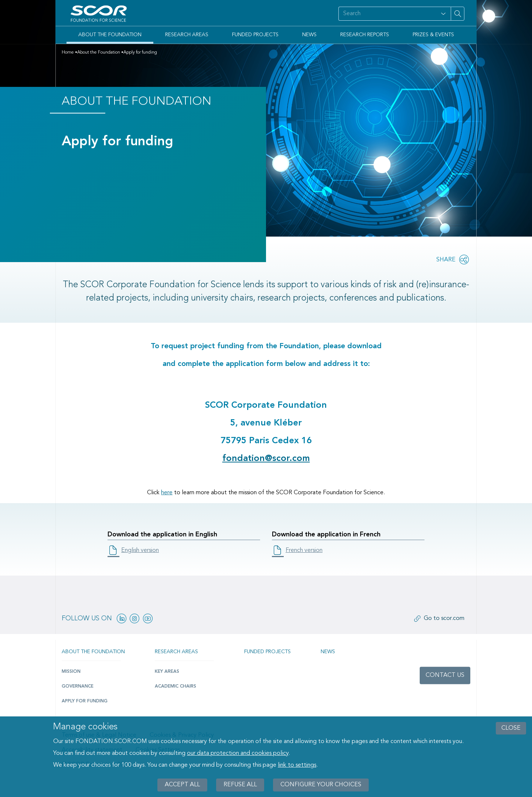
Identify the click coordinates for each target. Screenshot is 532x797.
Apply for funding (85, 701)
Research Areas (187, 35)
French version (304, 550)
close (511, 728)
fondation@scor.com (266, 459)
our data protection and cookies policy (238, 753)
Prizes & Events (433, 35)
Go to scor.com (444, 618)
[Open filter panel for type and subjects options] (443, 14)
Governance (78, 686)
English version (140, 550)
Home (68, 52)
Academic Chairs (175, 686)
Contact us (445, 675)
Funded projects (267, 652)
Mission (71, 672)
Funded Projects (255, 35)
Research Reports (365, 35)
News (309, 35)
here (167, 493)
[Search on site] (387, 14)
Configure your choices (321, 785)
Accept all (182, 785)
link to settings (297, 765)
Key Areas (167, 672)
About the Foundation (110, 35)
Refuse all (240, 785)
